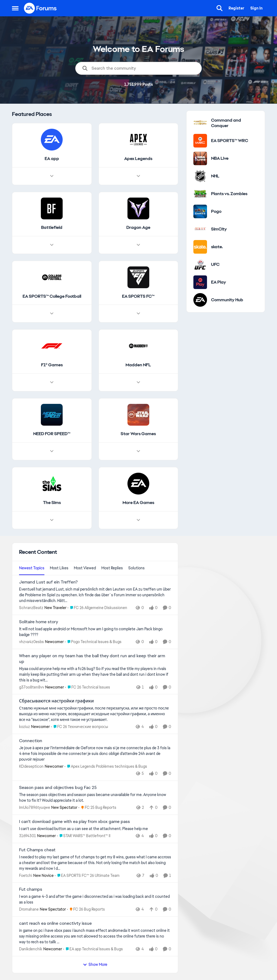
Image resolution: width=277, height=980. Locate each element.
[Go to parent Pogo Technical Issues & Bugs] (93, 642)
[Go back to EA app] (52, 159)
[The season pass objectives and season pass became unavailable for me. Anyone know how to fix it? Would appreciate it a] (95, 798)
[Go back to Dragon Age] (138, 228)
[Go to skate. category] (200, 247)
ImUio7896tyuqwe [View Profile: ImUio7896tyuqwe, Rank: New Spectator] (35, 807)
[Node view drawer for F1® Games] (52, 383)
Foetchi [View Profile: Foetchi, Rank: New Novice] (26, 875)
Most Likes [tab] (59, 568)
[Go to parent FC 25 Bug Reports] (97, 808)
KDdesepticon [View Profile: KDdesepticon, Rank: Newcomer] (31, 766)
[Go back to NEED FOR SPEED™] (52, 434)
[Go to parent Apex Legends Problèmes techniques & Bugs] (106, 767)
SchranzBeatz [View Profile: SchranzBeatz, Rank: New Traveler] (31, 608)
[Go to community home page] (41, 8)
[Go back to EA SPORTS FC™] (138, 297)
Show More (95, 964)
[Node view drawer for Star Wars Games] (138, 451)
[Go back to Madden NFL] (138, 365)
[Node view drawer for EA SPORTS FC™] (138, 314)
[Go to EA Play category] (200, 282)
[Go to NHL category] (200, 176)
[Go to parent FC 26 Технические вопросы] (80, 727)
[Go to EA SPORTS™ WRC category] (200, 141)
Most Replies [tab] (112, 568)
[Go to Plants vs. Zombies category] (200, 194)
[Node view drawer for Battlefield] (52, 245)
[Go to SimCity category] (200, 229)
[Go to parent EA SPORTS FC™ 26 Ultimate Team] (87, 875)
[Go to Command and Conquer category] (200, 123)
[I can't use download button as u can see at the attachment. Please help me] (95, 829)
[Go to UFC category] (200, 265)
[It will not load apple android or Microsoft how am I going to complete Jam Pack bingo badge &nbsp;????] (95, 632)
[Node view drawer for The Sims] (52, 520)
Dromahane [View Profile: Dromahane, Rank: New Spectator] (29, 909)
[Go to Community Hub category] (200, 300)
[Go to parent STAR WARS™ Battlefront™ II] (84, 836)
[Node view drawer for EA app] (52, 176)
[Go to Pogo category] (200, 211)
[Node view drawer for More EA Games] (138, 520)
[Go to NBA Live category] (200, 158)
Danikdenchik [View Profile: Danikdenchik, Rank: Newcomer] (31, 949)
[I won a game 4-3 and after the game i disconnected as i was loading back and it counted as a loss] (95, 899)
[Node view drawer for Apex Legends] (138, 176)
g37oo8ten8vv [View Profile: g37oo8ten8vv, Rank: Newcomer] (32, 687)
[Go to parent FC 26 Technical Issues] (88, 687)
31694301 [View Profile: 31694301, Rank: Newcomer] (28, 836)
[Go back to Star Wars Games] (138, 434)
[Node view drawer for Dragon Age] (138, 245)
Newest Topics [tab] (32, 568)
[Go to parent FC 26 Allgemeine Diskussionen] (97, 608)
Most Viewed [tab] (85, 568)
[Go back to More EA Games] (138, 503)
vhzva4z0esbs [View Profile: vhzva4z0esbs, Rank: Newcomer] (31, 642)
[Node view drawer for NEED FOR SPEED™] (52, 451)
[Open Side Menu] (15, 8)
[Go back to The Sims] (52, 503)
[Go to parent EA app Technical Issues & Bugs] (93, 949)
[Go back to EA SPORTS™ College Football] (52, 297)
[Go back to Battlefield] (52, 228)
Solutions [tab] (136, 568)
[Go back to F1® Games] (52, 365)
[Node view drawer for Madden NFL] (138, 383)
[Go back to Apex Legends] (138, 159)
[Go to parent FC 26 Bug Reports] (86, 909)
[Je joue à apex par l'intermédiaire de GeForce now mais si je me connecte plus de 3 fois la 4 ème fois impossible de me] (95, 754)
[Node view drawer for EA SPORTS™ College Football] (52, 314)
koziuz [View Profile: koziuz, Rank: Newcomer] (25, 727)
